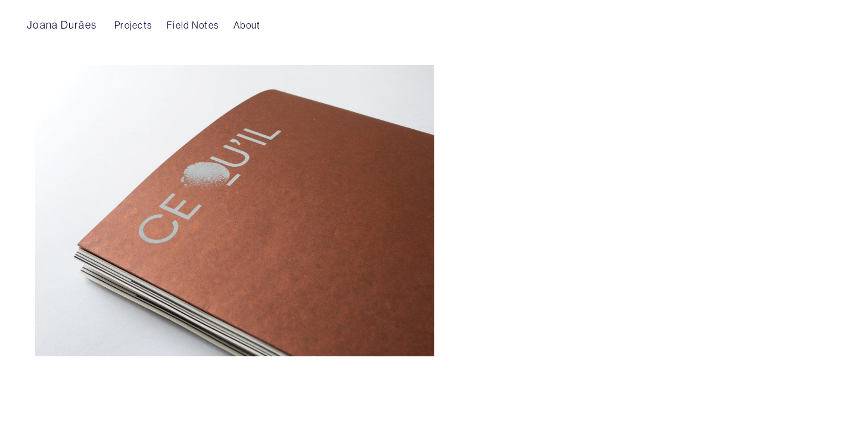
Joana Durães (62, 25)
